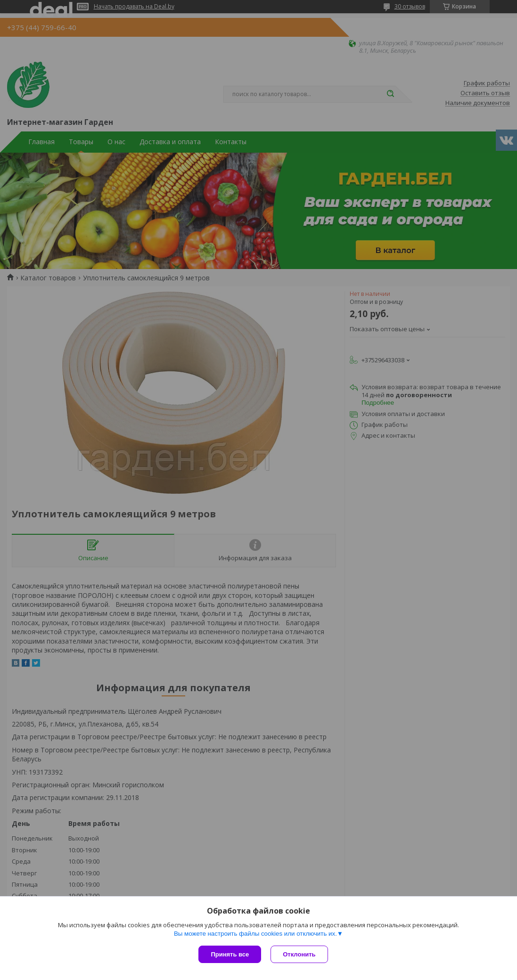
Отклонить (299, 954)
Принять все (230, 954)
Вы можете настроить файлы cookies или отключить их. (255, 934)
